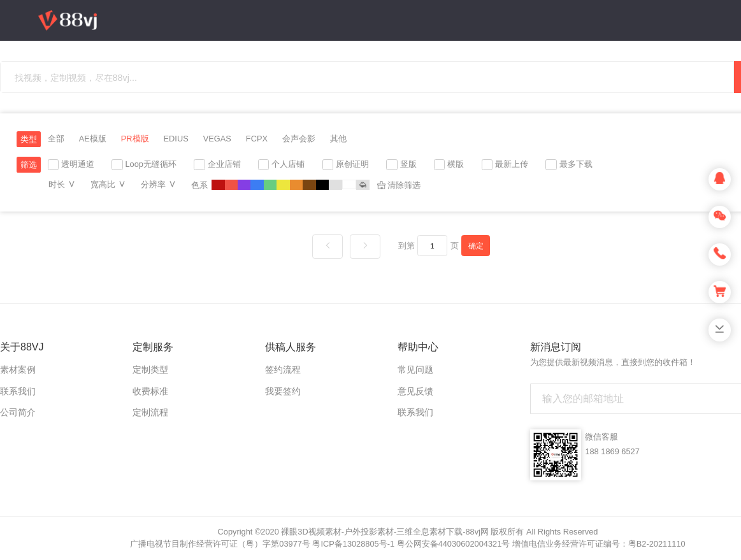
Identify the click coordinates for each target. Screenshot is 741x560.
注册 (655, 127)
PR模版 (135, 139)
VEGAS (217, 139)
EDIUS (176, 139)
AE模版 (93, 139)
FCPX (257, 139)
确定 (476, 246)
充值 (587, 127)
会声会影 (299, 139)
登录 (687, 128)
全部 (56, 139)
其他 (338, 139)
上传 (626, 127)
